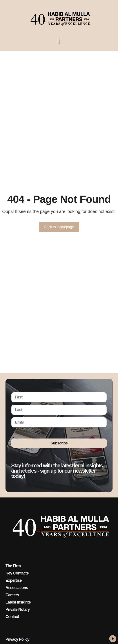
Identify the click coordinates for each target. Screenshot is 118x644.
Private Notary (18, 609)
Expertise (14, 580)
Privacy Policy (17, 639)
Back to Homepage (59, 227)
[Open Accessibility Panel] (113, 639)
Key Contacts (17, 573)
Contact (12, 617)
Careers (12, 595)
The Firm (13, 566)
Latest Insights (18, 602)
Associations (17, 588)
